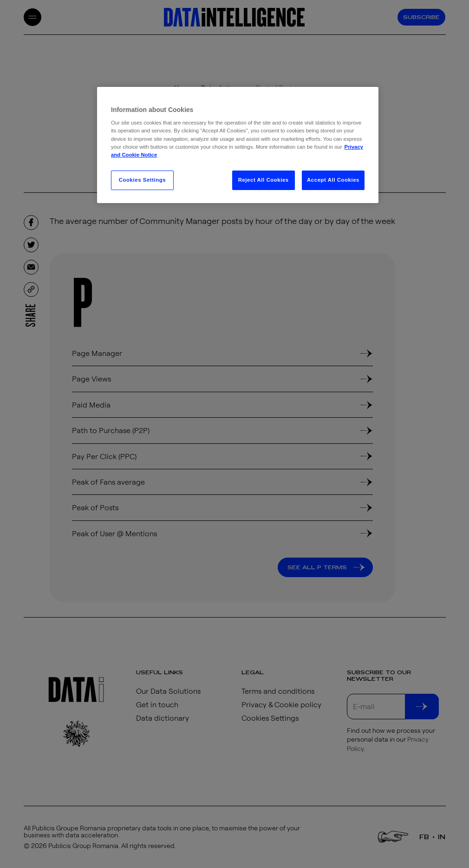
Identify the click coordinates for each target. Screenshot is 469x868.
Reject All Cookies (264, 180)
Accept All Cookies (333, 180)
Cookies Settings (142, 180)
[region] (238, 145)
